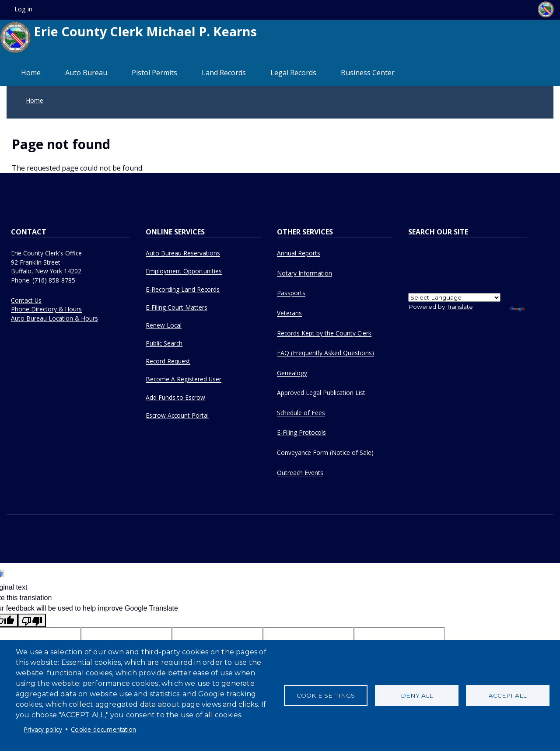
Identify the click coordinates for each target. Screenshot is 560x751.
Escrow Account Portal (177, 415)
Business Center (368, 73)
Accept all (507, 695)
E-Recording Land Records (183, 289)
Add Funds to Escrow (175, 397)
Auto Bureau (86, 73)
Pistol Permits (154, 73)
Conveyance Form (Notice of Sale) (325, 452)
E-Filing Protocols (301, 432)
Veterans (289, 313)
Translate (460, 307)
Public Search (164, 343)
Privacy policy (43, 729)
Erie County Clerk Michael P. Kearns (128, 37)
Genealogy (292, 373)
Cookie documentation (103, 729)
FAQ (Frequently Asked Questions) (325, 353)
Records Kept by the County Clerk (324, 333)
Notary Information (304, 273)
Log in (23, 9)
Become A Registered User (184, 379)
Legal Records (293, 73)
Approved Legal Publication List (321, 393)
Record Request (168, 361)
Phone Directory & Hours (46, 309)
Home (31, 73)
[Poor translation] (32, 620)
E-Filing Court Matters (177, 307)
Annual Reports (299, 253)
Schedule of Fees (301, 413)
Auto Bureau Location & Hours (54, 318)
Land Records (224, 73)
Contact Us (26, 300)
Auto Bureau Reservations (183, 253)
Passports (291, 293)
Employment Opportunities (184, 271)
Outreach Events (300, 473)
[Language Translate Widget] (454, 297)
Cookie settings (326, 695)
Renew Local (164, 325)
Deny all (417, 695)
